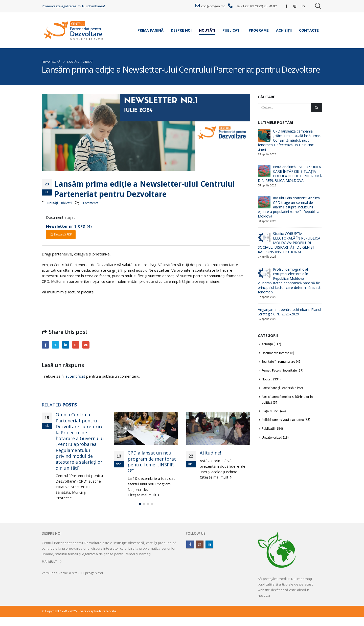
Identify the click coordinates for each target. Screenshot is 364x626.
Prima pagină (151, 30)
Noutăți (207, 30)
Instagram (200, 554)
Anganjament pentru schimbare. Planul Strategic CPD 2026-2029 (289, 312)
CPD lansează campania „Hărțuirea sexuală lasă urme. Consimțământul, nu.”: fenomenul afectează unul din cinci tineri (289, 140)
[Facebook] (286, 6)
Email (86, 345)
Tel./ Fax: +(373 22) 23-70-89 (256, 6)
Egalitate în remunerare (278, 362)
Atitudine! (210, 453)
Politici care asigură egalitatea (283, 420)
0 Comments (89, 203)
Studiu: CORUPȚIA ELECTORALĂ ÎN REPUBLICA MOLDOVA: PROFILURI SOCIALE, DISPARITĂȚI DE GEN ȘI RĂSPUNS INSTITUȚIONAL (289, 243)
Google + (76, 345)
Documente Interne (276, 353)
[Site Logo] (73, 30)
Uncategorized (272, 437)
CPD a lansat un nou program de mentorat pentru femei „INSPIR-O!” (152, 462)
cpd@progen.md (210, 6)
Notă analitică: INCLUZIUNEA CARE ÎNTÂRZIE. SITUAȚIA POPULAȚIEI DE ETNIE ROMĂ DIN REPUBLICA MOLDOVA (290, 174)
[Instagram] (295, 6)
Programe (259, 30)
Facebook (45, 345)
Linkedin (209, 554)
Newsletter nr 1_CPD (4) (69, 226)
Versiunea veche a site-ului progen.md (72, 582)
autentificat (75, 376)
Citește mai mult (72, 503)
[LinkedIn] (303, 6)
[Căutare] (316, 108)
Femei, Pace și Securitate (279, 370)
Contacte (309, 30)
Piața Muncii (270, 411)
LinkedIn (66, 345)
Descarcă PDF (61, 234)
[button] (318, 6)
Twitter (55, 345)
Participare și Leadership (279, 388)
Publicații (232, 30)
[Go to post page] (146, 428)
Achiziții (284, 30)
